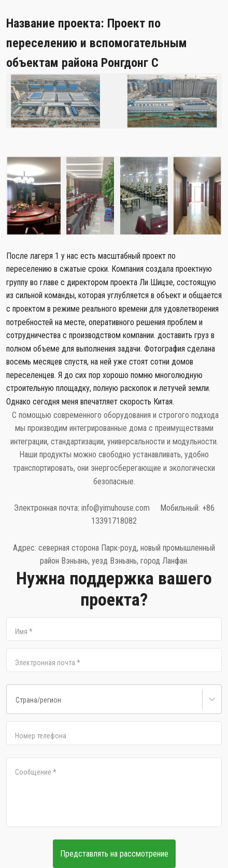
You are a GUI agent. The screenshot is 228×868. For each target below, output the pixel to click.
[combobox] (16, 703)
